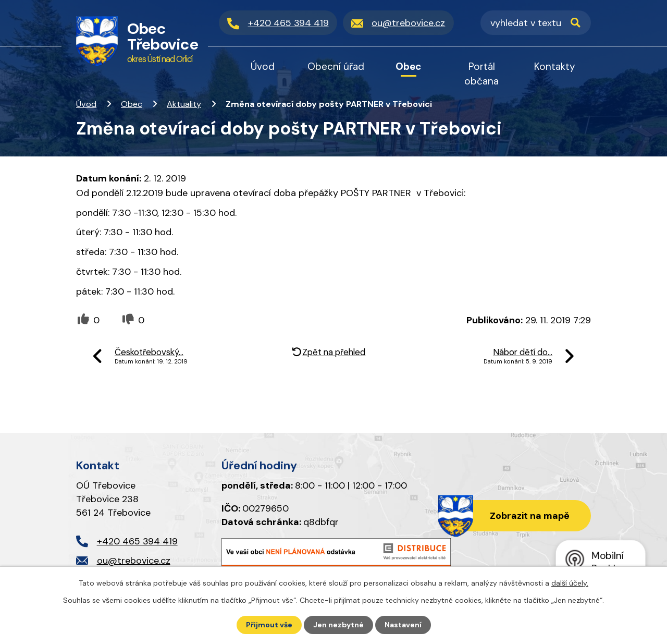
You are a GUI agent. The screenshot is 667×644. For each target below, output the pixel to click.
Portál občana (481, 74)
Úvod (86, 104)
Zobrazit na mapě (530, 516)
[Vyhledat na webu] (536, 23)
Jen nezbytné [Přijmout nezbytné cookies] (338, 625)
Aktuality (184, 104)
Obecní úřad (336, 66)
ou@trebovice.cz (134, 561)
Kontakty (555, 66)
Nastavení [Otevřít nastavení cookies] (403, 625)
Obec (132, 104)
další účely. (570, 583)
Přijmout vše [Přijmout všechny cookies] (269, 625)
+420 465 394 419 (137, 541)
